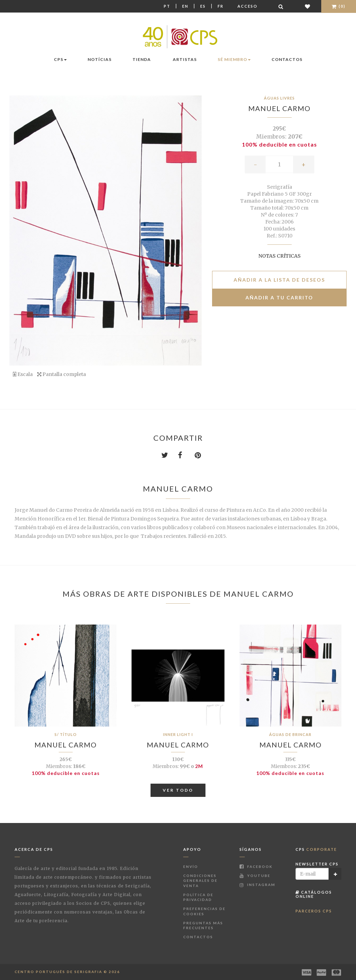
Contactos (287, 59)
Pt (167, 6)
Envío (191, 867)
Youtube (255, 876)
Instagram (257, 885)
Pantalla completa (62, 374)
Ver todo (178, 790)
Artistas (185, 59)
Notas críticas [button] (280, 256)
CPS (60, 59)
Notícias (100, 59)
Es (203, 6)
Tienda (142, 59)
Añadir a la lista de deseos (279, 280)
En (185, 6)
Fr (221, 6)
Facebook (256, 867)
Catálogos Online (314, 894)
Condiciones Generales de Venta (200, 881)
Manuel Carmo (279, 108)
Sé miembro (234, 59)
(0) (339, 6)
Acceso (248, 6)
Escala (23, 374)
